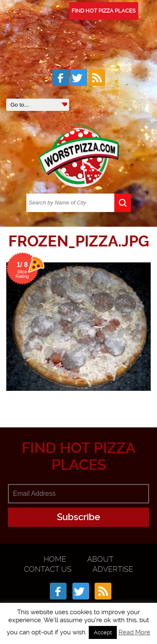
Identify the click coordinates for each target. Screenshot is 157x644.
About (100, 559)
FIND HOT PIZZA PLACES (104, 11)
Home (55, 559)
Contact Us (48, 569)
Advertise (113, 569)
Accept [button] (103, 632)
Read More (134, 632)
